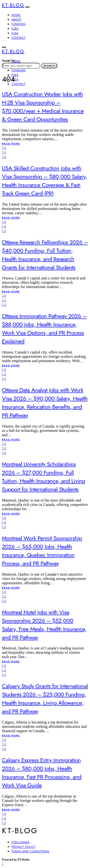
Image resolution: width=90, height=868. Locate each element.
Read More (11, 144)
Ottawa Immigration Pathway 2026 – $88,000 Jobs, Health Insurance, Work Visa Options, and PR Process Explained (44, 329)
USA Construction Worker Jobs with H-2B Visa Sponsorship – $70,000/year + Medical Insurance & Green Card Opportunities (43, 107)
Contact (19, 38)
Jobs (15, 29)
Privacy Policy (24, 847)
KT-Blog (13, 5)
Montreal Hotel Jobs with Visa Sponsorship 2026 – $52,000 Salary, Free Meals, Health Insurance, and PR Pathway (44, 625)
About (17, 20)
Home (16, 15)
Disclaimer (21, 842)
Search (49, 66)
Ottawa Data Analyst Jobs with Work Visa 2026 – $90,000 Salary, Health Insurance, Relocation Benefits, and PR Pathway (45, 403)
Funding (19, 24)
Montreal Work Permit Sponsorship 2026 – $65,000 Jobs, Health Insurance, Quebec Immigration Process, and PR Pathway (42, 551)
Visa (15, 33)
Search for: (9, 61)
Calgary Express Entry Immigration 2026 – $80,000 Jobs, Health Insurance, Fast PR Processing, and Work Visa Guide (42, 773)
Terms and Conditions (30, 851)
